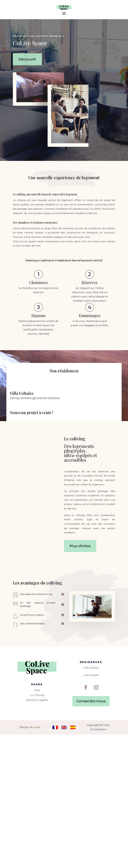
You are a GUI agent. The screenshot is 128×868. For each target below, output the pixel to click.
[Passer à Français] (55, 861)
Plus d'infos (80, 680)
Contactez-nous (91, 835)
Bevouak (35, 861)
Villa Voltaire (91, 801)
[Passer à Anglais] (64, 861)
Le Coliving (37, 829)
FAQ (37, 824)
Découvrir (27, 59)
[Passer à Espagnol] (73, 861)
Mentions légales (37, 834)
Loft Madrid (91, 809)
